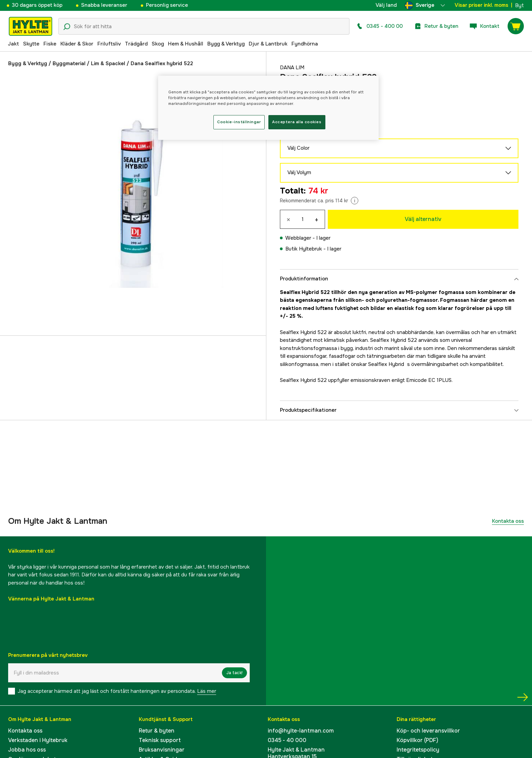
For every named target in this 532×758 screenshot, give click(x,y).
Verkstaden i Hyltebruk (38, 740)
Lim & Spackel (108, 63)
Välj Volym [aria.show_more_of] (399, 173)
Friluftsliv (109, 44)
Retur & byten (157, 731)
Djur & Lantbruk (268, 44)
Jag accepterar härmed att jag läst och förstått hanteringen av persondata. (117, 691)
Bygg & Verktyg (226, 44)
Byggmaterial (69, 63)
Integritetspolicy (418, 750)
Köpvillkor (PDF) (417, 740)
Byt (519, 5)
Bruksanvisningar (162, 750)
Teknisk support (160, 740)
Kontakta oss (508, 521)
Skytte (31, 44)
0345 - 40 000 (287, 740)
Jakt (13, 44)
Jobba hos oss (27, 750)
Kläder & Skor (77, 44)
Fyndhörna (305, 44)
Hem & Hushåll (186, 44)
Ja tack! (234, 673)
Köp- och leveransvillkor (428, 731)
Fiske (50, 44)
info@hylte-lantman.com (301, 731)
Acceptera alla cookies (297, 122)
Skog (158, 44)
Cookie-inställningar (239, 122)
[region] (268, 108)
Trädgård (136, 44)
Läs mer (207, 691)
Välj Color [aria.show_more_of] (399, 148)
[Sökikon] (67, 27)
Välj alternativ (423, 219)
